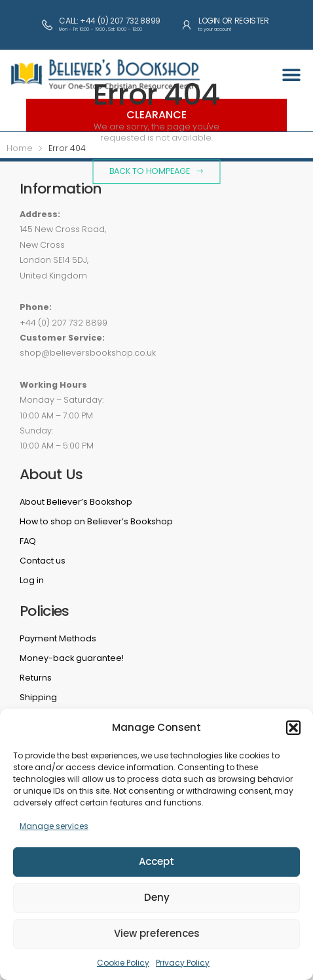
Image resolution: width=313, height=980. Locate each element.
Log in (32, 580)
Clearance (156, 115)
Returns (36, 678)
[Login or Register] (187, 25)
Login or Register (234, 21)
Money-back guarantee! (72, 658)
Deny (157, 897)
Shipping (38, 697)
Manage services (54, 826)
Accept (156, 861)
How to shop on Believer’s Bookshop (96, 521)
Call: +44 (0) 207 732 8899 (110, 21)
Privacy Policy (183, 963)
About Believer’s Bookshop (76, 502)
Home (20, 148)
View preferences (157, 933)
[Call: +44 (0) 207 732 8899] (47, 25)
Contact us (43, 561)
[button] (293, 728)
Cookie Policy (123, 963)
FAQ (28, 541)
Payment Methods (58, 638)
